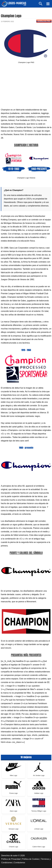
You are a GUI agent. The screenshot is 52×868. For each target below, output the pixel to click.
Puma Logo (14, 793)
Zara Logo (14, 811)
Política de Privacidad (11, 859)
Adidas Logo (39, 793)
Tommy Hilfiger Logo (39, 811)
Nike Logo (14, 775)
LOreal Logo (39, 829)
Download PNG (44, 21)
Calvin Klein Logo (39, 847)
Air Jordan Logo (39, 775)
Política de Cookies (31, 859)
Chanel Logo (13, 847)
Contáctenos (19, 863)
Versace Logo (13, 829)
